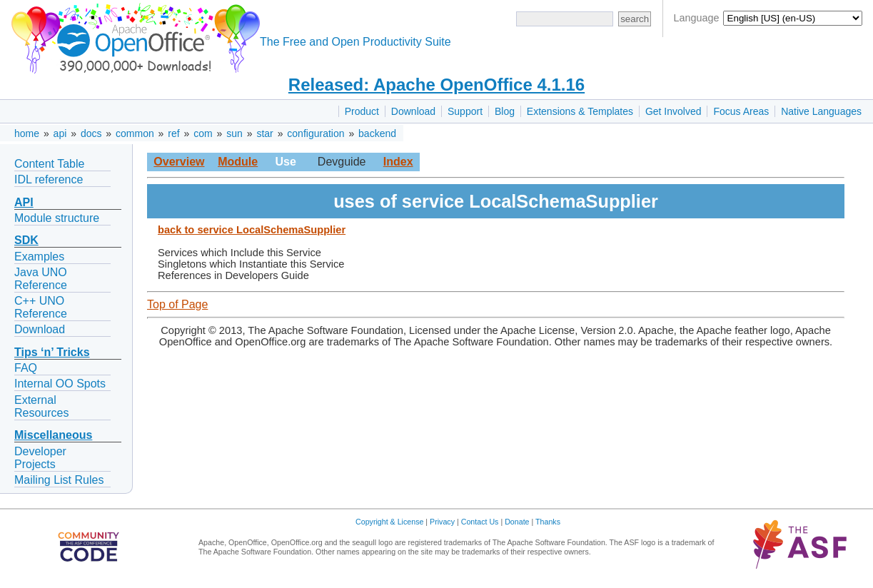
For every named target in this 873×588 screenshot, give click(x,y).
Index (398, 162)
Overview (179, 162)
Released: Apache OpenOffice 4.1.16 (436, 85)
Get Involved (673, 111)
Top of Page (177, 304)
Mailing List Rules (59, 480)
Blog (505, 111)
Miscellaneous (53, 435)
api (60, 133)
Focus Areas (741, 111)
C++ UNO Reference (41, 307)
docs (91, 133)
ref (173, 133)
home (27, 133)
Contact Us (480, 522)
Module (238, 162)
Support (465, 111)
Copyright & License (389, 522)
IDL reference (49, 179)
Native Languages (821, 111)
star (264, 133)
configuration (316, 133)
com (203, 133)
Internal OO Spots (60, 384)
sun (234, 133)
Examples (39, 257)
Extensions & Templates (580, 111)
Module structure (57, 218)
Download (413, 111)
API (24, 202)
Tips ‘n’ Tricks (52, 352)
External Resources (41, 406)
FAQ (26, 368)
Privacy (442, 522)
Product (362, 111)
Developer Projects (40, 458)
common (135, 133)
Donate (517, 522)
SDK (26, 240)
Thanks (548, 522)
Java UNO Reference (41, 279)
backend (377, 133)
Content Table (49, 164)
